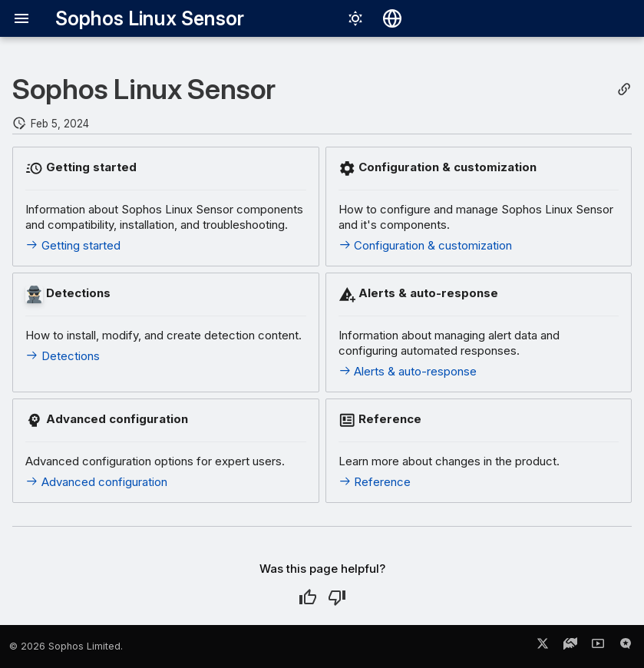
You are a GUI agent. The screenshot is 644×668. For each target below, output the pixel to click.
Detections (63, 356)
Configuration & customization (426, 245)
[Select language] (392, 18)
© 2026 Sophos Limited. (66, 646)
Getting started (73, 245)
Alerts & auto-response (408, 371)
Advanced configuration (96, 482)
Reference (375, 482)
